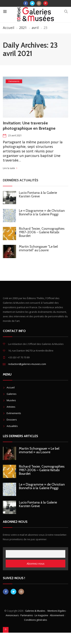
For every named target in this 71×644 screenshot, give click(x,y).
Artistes (11, 407)
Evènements (14, 81)
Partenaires (27, 615)
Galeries (12, 394)
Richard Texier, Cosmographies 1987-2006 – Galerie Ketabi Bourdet (42, 470)
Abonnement (57, 615)
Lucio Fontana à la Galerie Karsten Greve (38, 194)
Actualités (12, 426)
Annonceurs (12, 615)
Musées (11, 400)
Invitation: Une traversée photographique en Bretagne (29, 126)
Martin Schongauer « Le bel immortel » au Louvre (39, 450)
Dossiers (12, 420)
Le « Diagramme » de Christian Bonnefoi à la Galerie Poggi (42, 212)
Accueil (9, 28)
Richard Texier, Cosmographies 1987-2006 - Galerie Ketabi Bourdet (42, 232)
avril (35, 28)
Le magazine (41, 615)
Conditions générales (35, 620)
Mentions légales (57, 611)
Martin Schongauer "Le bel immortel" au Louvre (38, 248)
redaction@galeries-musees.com (27, 364)
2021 (23, 28)
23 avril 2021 (15, 135)
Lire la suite (9, 168)
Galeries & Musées (35, 611)
